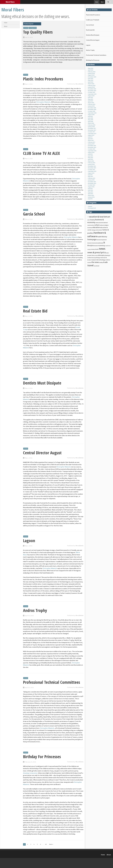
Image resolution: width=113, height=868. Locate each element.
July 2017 (90, 137)
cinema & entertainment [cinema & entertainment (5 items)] (102, 223)
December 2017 (92, 128)
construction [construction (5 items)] (91, 225)
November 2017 (92, 130)
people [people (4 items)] (96, 255)
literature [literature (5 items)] (96, 246)
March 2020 (91, 84)
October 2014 (92, 185)
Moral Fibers (10, 2)
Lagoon (29, 541)
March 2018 (91, 123)
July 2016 (90, 154)
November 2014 (92, 183)
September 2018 (92, 113)
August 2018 (91, 115)
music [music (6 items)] (97, 249)
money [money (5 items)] (93, 249)
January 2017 (91, 144)
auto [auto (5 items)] (89, 220)
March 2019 (91, 103)
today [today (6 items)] (101, 262)
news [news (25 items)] (102, 249)
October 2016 (92, 149)
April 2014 (91, 194)
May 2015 (91, 176)
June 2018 (91, 118)
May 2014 (91, 192)
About (102, 2)
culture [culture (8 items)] (97, 225)
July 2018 (90, 116)
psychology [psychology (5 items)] (97, 258)
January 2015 (91, 180)
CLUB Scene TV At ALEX (41, 153)
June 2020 (91, 79)
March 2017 (91, 140)
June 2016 (91, 156)
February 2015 (92, 178)
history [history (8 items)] (104, 237)
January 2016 (91, 165)
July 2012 (90, 199)
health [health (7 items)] (99, 237)
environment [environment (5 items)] (99, 230)
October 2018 (92, 111)
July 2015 (90, 175)
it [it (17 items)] (104, 243)
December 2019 (92, 89)
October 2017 (92, 132)
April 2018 (91, 122)
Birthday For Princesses (42, 757)
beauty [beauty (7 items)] (92, 220)
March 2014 (91, 195)
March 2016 (91, 161)
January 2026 (91, 73)
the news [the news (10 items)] (95, 262)
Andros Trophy (35, 610)
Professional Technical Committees (52, 682)
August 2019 (91, 96)
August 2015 (91, 173)
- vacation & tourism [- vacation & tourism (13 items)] (97, 217)
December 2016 (92, 146)
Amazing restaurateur (30, 773)
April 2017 (91, 139)
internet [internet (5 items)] (90, 243)
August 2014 (91, 187)
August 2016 (91, 152)
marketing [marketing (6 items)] (102, 246)
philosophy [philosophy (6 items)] (101, 255)
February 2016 (92, 163)
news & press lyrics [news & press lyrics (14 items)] (97, 252)
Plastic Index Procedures (43, 79)
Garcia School (34, 214)
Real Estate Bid (35, 311)
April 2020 (91, 82)
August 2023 (91, 75)
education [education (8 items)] (96, 227)
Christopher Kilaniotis (43, 102)
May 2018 (91, 120)
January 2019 (91, 106)
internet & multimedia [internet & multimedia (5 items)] (98, 243)
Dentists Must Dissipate (42, 383)
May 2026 (91, 68)
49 (46, 844)
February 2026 (92, 72)
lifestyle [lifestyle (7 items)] (90, 246)
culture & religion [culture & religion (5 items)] (104, 225)
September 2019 (92, 94)
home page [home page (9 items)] (92, 240)
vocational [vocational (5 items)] (96, 266)
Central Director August (42, 453)
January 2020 (91, 87)
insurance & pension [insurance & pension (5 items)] (102, 240)
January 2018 (91, 127)
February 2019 (92, 104)
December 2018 (92, 108)
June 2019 (91, 97)
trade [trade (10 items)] (105, 262)
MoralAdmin (79, 37)
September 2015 (92, 171)
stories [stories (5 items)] (89, 262)
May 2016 (91, 158)
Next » (51, 844)
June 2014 (91, 190)
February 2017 (92, 142)
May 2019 (91, 99)
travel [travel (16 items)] (90, 265)
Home (97, 2)
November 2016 (92, 147)
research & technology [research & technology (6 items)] (98, 260)
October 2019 (92, 92)
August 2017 (91, 135)
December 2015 (92, 166)
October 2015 (92, 170)
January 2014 (91, 197)
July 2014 (90, 189)
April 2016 (91, 159)
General (26, 28)
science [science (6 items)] (108, 260)
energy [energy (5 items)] (93, 230)
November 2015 (92, 168)
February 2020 (92, 86)
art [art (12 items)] (109, 217)
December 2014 (92, 182)
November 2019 (92, 91)
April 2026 (91, 70)
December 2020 (92, 77)
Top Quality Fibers (38, 32)
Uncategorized (33, 28)
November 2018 (92, 110)
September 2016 (92, 151)
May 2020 (91, 80)
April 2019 (91, 101)
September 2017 (92, 134)
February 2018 (92, 125)
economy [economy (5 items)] (90, 228)
